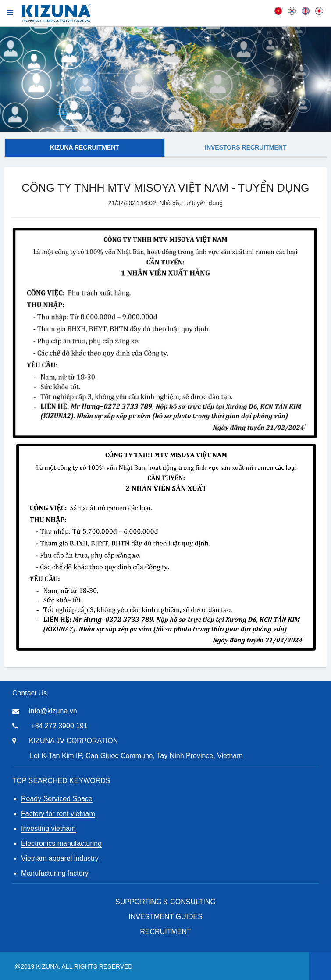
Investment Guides (165, 917)
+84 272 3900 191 (59, 726)
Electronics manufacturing (61, 843)
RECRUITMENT (165, 932)
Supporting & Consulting (165, 902)
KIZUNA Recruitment (85, 147)
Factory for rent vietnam (58, 814)
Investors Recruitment (246, 147)
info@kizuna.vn (53, 711)
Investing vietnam (48, 829)
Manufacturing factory (55, 873)
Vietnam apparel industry (60, 858)
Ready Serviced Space (57, 799)
